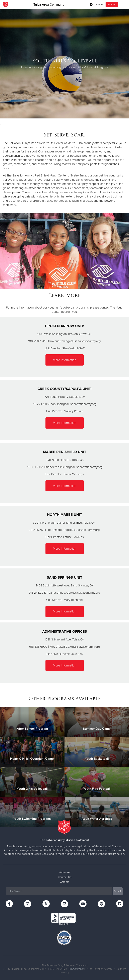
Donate (112, 5)
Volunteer (65, 872)
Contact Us (65, 877)
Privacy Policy (76, 969)
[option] (64, 64)
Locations (97, 5)
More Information (65, 360)
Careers (64, 882)
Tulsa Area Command (49, 5)
